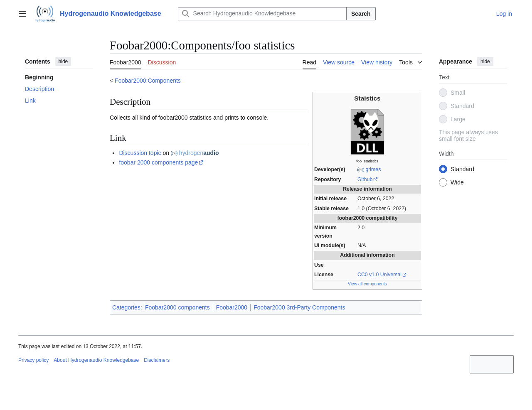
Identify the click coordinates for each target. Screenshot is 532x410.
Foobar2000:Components (148, 81)
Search (361, 14)
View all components (367, 284)
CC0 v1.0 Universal (379, 275)
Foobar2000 (232, 307)
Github (365, 179)
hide (63, 61)
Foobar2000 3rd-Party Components (299, 307)
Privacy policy (33, 360)
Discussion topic (140, 153)
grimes (373, 169)
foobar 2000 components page (158, 162)
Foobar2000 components (177, 307)
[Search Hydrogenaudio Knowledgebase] (262, 14)
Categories (126, 307)
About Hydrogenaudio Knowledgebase (96, 360)
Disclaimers (157, 360)
